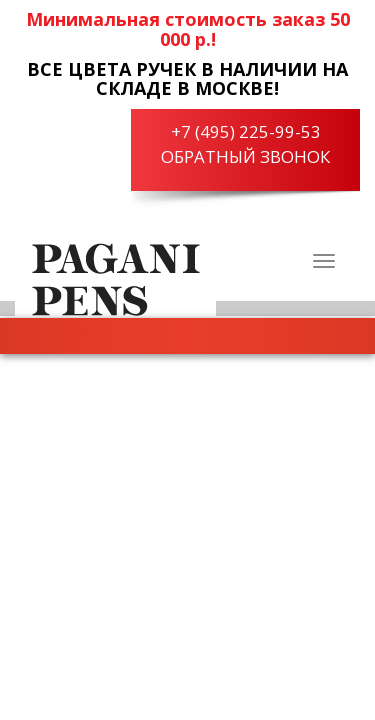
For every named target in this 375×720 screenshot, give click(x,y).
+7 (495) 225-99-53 (246, 131)
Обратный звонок (245, 156)
